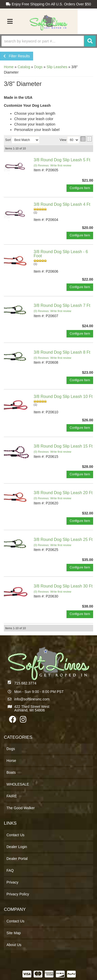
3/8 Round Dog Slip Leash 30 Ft (63, 586)
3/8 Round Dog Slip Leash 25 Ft (63, 540)
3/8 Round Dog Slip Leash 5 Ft (62, 160)
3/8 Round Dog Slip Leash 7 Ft (62, 305)
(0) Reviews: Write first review (52, 165)
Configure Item (80, 188)
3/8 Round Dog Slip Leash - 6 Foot (61, 254)
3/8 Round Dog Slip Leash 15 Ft (63, 446)
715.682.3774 (25, 683)
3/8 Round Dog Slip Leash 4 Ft (62, 204)
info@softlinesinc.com (32, 699)
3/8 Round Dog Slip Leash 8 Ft (62, 352)
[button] (48, 41)
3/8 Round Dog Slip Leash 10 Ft (63, 397)
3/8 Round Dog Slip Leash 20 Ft (63, 493)
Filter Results (17, 56)
